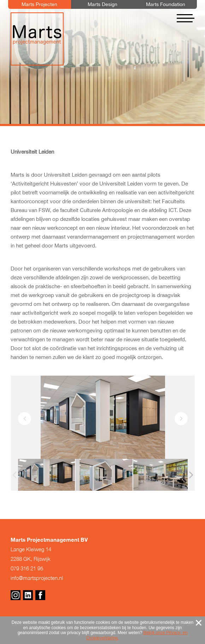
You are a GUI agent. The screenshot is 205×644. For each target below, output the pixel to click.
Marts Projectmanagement (37, 39)
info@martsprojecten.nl (37, 578)
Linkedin (28, 595)
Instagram (16, 595)
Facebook (40, 595)
